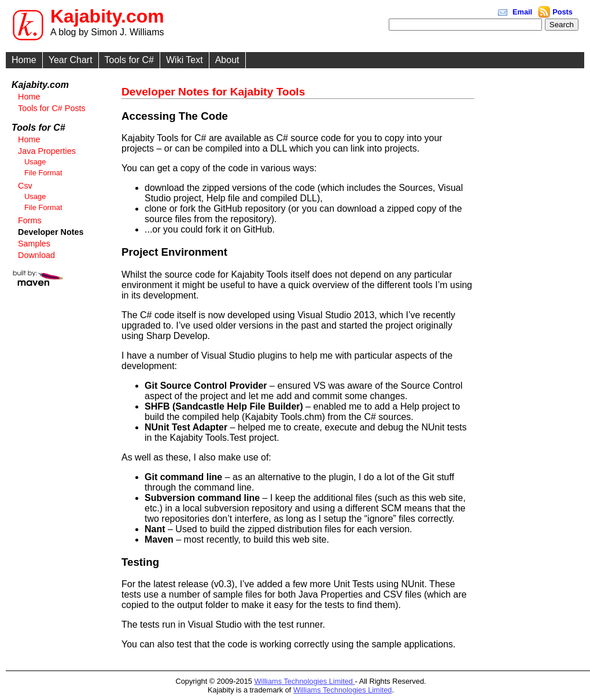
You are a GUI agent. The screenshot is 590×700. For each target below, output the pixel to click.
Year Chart (71, 60)
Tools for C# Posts (52, 108)
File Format (43, 173)
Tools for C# (129, 60)
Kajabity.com (107, 16)
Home (24, 60)
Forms (30, 220)
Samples (34, 244)
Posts (563, 12)
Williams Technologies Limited (305, 681)
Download (36, 255)
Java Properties (47, 151)
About (227, 60)
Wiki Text (185, 60)
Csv (25, 186)
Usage (35, 162)
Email (522, 12)
